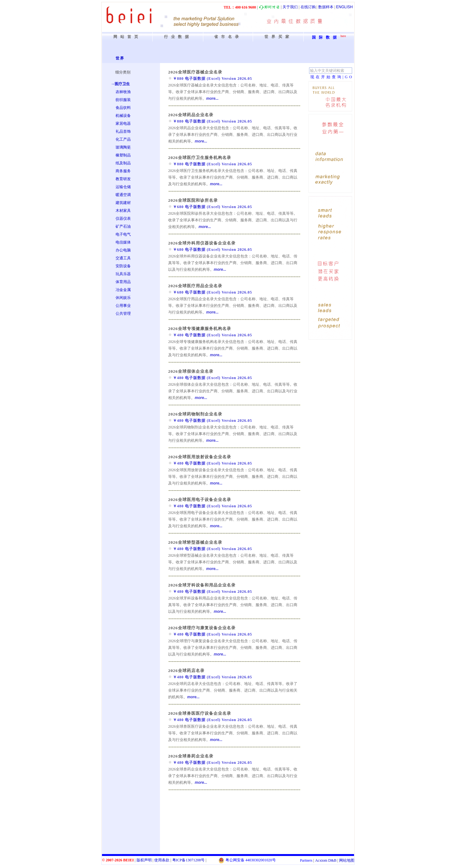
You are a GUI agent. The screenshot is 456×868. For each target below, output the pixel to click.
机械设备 (123, 116)
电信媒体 (123, 242)
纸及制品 (123, 163)
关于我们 (290, 7)
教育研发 (123, 179)
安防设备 (123, 266)
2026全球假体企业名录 (191, 371)
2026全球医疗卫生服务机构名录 (200, 158)
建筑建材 (123, 203)
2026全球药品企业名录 (191, 115)
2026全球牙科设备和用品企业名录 (202, 585)
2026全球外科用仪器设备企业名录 (202, 243)
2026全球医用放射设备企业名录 (200, 457)
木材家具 (123, 211)
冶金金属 (123, 290)
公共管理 (123, 314)
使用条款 (162, 860)
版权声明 (144, 860)
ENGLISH (344, 7)
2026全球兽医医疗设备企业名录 (200, 713)
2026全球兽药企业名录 (191, 756)
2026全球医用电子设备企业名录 (200, 500)
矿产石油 (123, 226)
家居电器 (123, 124)
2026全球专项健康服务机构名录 (200, 329)
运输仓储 (123, 187)
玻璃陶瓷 (123, 147)
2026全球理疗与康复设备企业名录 (202, 628)
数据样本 (326, 7)
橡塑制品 (123, 155)
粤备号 (189, 860)
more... (212, 98)
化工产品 (123, 139)
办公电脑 (123, 250)
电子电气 (123, 234)
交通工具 (123, 258)
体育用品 (123, 282)
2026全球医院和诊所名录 (193, 200)
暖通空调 (123, 195)
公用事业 (123, 306)
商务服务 (123, 171)
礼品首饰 (123, 131)
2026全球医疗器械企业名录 (195, 72)
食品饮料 (123, 108)
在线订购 (308, 7)
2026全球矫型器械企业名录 (195, 542)
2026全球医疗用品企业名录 (195, 286)
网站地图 (347, 860)
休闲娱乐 (123, 298)
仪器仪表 (123, 219)
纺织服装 (123, 100)
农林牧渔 (123, 92)
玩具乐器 (123, 274)
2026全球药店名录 (186, 671)
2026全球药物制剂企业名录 (195, 414)
